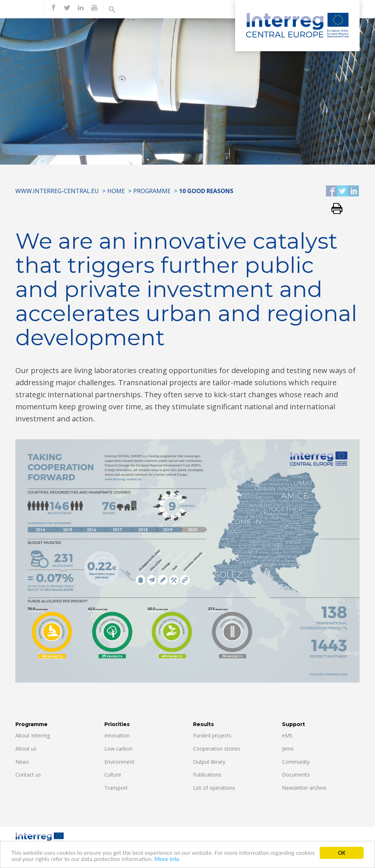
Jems (288, 749)
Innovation (117, 735)
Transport (116, 788)
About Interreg (33, 735)
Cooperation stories (217, 749)
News (22, 762)
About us (26, 749)
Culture (113, 775)
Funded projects (212, 735)
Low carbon (118, 749)
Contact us (28, 775)
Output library (209, 762)
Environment (119, 762)
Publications (207, 775)
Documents (296, 775)
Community (296, 762)
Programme (152, 191)
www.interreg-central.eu (57, 191)
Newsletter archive (304, 788)
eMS (287, 735)
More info (167, 863)
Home (116, 191)
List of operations (214, 788)
